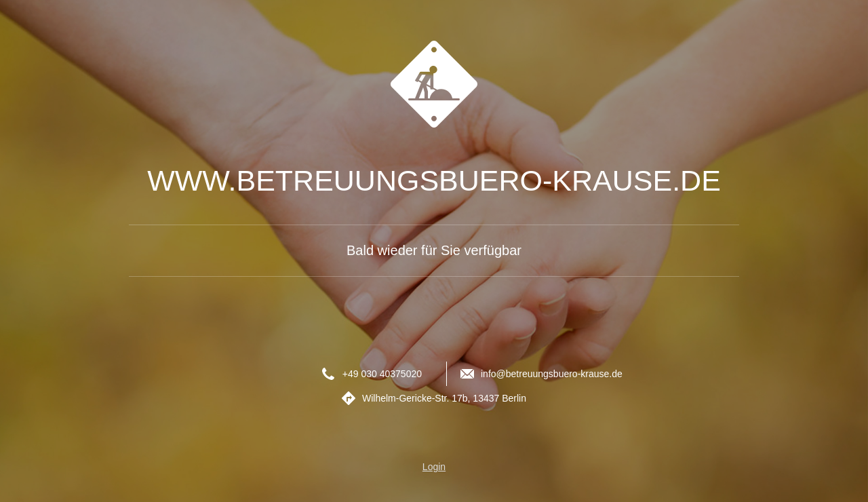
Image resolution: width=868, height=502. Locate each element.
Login (434, 467)
